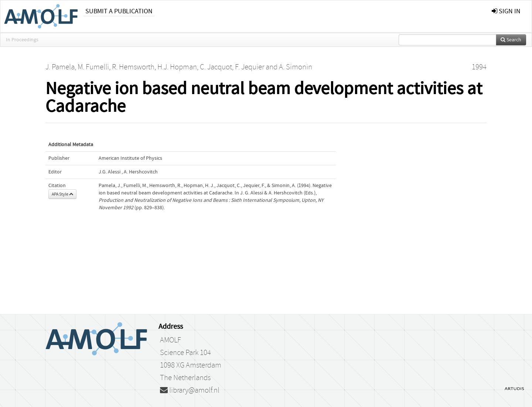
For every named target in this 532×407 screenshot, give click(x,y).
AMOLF (170, 340)
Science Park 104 (185, 353)
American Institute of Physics (130, 158)
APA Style (62, 194)
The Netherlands (185, 378)
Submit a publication (119, 11)
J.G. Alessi (110, 172)
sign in (506, 11)
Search (511, 40)
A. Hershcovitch (141, 172)
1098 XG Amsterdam (191, 365)
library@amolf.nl (190, 390)
